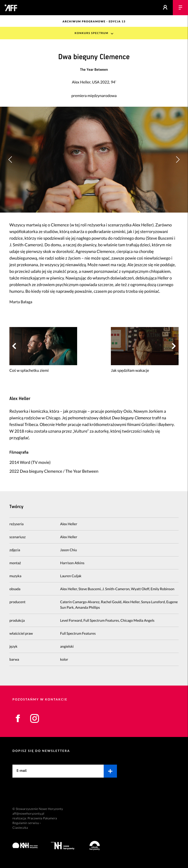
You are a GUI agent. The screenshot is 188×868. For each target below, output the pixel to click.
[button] (178, 160)
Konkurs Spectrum (92, 33)
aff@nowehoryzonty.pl (28, 814)
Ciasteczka (20, 828)
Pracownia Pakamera (42, 818)
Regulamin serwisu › (27, 823)
